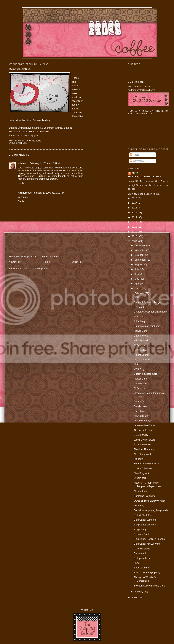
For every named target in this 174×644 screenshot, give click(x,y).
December (140, 245)
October (139, 255)
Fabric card (140, 553)
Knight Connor (142, 355)
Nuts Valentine (142, 491)
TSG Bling (139, 321)
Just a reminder (142, 360)
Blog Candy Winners (145, 520)
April (137, 284)
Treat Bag (139, 505)
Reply (21, 183)
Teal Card (139, 317)
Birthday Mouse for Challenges (150, 312)
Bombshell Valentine (145, 496)
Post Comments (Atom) (36, 268)
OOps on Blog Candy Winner (149, 501)
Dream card (140, 478)
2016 (135, 208)
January (139, 592)
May (137, 279)
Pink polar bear (142, 558)
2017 (135, 203)
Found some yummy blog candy (151, 510)
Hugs (137, 563)
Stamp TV (139, 401)
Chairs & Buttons (143, 468)
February (140, 293)
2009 (135, 241)
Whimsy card (141, 340)
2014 (135, 217)
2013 (135, 222)
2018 (135, 198)
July (137, 269)
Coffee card (140, 345)
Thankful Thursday (144, 449)
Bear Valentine (20, 69)
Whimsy (23, 143)
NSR (137, 297)
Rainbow (139, 459)
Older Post (78, 262)
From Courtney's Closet (147, 464)
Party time (139, 411)
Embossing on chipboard (147, 326)
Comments (137, 161)
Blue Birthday (141, 435)
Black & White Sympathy (147, 572)
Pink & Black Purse (144, 515)
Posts (135, 155)
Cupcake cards (142, 549)
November (140, 250)
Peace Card (140, 384)
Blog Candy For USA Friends (149, 539)
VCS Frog (139, 369)
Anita (135, 173)
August (139, 264)
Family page (141, 406)
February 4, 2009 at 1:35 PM (45, 163)
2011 (135, 232)
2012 (135, 227)
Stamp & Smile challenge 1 (148, 302)
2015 (135, 212)
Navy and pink (142, 416)
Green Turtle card (143, 430)
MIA (136, 364)
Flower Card (141, 331)
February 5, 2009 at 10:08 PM (48, 193)
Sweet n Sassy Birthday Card (150, 586)
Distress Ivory (141, 350)
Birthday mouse (142, 444)
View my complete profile (144, 194)
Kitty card (139, 307)
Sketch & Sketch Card (146, 374)
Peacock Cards (142, 534)
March (138, 288)
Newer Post (15, 262)
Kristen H (23, 163)
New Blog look (142, 473)
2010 (135, 236)
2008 (135, 598)
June (137, 274)
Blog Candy (140, 529)
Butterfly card (141, 336)
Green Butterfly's (143, 421)
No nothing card (142, 454)
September (141, 260)
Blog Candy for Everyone (147, 544)
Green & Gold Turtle (145, 425)
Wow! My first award (145, 440)
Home (47, 262)
